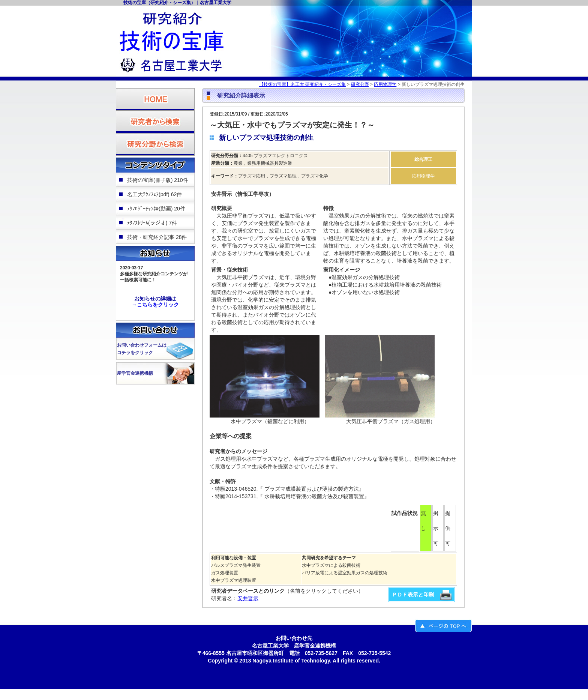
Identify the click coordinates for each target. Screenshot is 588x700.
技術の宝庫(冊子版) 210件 (158, 180)
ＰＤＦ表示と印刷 (413, 595)
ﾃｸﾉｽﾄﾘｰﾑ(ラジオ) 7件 (152, 223)
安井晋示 (248, 598)
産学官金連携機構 (135, 373)
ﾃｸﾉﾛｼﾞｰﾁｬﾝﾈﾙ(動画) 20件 (156, 209)
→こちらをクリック (155, 305)
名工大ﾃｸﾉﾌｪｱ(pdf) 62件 (154, 194)
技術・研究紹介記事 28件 (157, 237)
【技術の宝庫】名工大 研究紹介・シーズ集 (302, 84)
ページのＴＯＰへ (443, 626)
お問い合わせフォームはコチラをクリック (142, 349)
